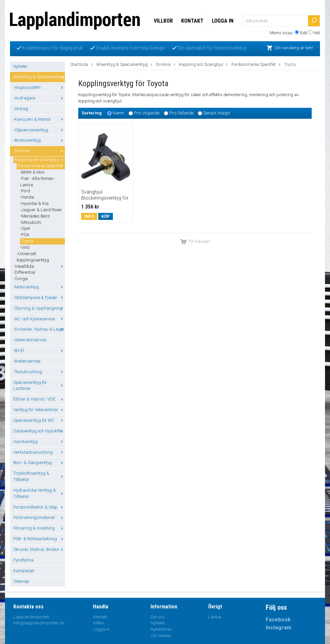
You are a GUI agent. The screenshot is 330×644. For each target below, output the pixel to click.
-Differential (24, 272)
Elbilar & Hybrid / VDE (39, 399)
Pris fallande (181, 113)
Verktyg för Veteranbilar (39, 410)
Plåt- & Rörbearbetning (39, 539)
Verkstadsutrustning (39, 452)
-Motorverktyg (39, 287)
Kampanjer (24, 571)
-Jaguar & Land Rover (41, 210)
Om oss (158, 617)
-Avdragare (39, 98)
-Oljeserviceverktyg (39, 130)
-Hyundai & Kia (34, 203)
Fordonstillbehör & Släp (39, 507)
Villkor (163, 21)
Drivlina (163, 64)
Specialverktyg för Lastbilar (39, 386)
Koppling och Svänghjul (201, 64)
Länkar (215, 617)
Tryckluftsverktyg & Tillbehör (39, 476)
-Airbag (21, 109)
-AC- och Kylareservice (39, 319)
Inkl (317, 33)
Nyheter (20, 66)
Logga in (223, 21)
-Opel (25, 228)
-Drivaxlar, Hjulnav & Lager (39, 329)
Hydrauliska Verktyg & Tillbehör (39, 493)
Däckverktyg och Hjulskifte (39, 431)
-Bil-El (39, 350)
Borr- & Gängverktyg (39, 463)
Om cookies (161, 636)
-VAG (25, 247)
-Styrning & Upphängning (39, 308)
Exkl (304, 33)
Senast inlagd (216, 113)
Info (89, 216)
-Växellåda (39, 266)
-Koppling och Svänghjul (39, 160)
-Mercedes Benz (35, 216)
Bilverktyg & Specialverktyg (39, 77)
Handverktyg (39, 442)
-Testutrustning (39, 372)
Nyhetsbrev (161, 629)
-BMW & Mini (32, 172)
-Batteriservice (27, 361)
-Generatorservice (30, 340)
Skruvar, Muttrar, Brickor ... (39, 549)
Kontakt (192, 21)
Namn (118, 113)
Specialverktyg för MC (39, 420)
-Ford (25, 191)
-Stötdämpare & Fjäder (39, 298)
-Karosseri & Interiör (39, 119)
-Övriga (20, 279)
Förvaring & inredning (39, 528)
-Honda (27, 197)
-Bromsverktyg (39, 140)
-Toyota (27, 241)
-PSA (25, 235)
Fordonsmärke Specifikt (254, 64)
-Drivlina (39, 151)
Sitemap (21, 581)
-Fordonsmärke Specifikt (41, 166)
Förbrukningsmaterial (39, 517)
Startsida (79, 64)
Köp (106, 216)
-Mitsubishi (31, 222)
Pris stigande (147, 113)
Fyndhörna (23, 560)
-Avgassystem (39, 87)
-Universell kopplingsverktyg (33, 257)
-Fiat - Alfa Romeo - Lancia (38, 182)
